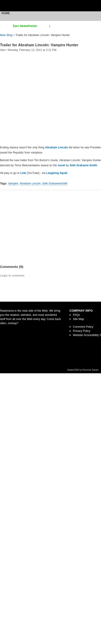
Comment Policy (83, 327)
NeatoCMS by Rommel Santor (83, 370)
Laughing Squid (57, 173)
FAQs (76, 315)
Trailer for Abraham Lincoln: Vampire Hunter (39, 45)
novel (61, 165)
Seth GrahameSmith (55, 184)
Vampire (13, 184)
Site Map (78, 319)
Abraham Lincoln (57, 147)
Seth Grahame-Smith (83, 165)
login (54, 26)
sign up (44, 26)
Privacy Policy (82, 331)
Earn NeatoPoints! (25, 26)
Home (6, 13)
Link (23, 173)
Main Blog (6, 35)
